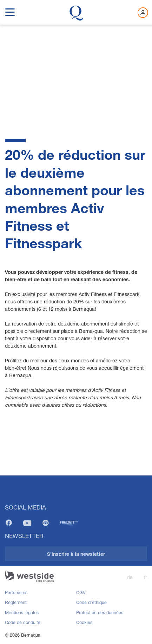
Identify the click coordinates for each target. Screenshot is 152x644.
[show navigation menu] (10, 11)
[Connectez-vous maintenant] (143, 13)
